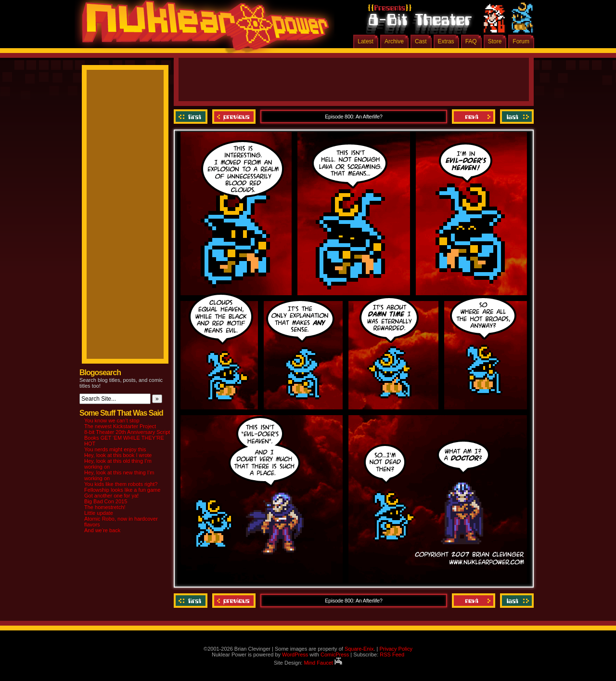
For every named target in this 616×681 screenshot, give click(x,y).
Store (495, 41)
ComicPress (335, 655)
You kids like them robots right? (121, 484)
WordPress (295, 655)
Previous (234, 117)
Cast (421, 41)
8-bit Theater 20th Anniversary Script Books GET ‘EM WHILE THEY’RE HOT (127, 438)
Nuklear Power (202, 29)
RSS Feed (392, 655)
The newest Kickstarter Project (120, 426)
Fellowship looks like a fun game (122, 490)
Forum (521, 41)
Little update (99, 513)
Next (474, 117)
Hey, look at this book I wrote (118, 455)
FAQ (471, 41)
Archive (394, 41)
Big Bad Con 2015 (106, 501)
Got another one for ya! (111, 496)
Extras (446, 41)
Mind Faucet (323, 663)
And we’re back (102, 530)
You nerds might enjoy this (115, 449)
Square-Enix (359, 649)
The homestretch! (105, 507)
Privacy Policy (396, 649)
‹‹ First (192, 117)
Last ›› (516, 117)
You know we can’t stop (112, 420)
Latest (366, 41)
